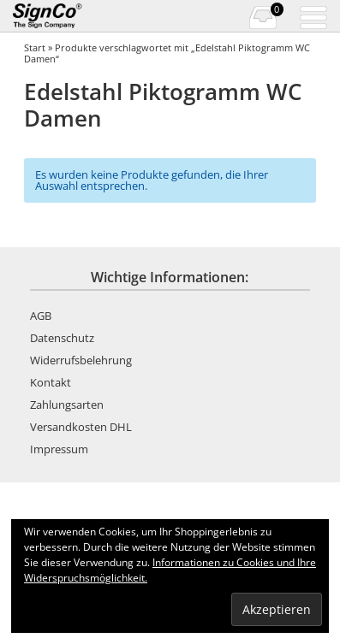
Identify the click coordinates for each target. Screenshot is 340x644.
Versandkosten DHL (81, 427)
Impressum (59, 449)
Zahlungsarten (67, 405)
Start (35, 47)
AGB (41, 316)
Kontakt (51, 382)
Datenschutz (62, 338)
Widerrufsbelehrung (81, 360)
